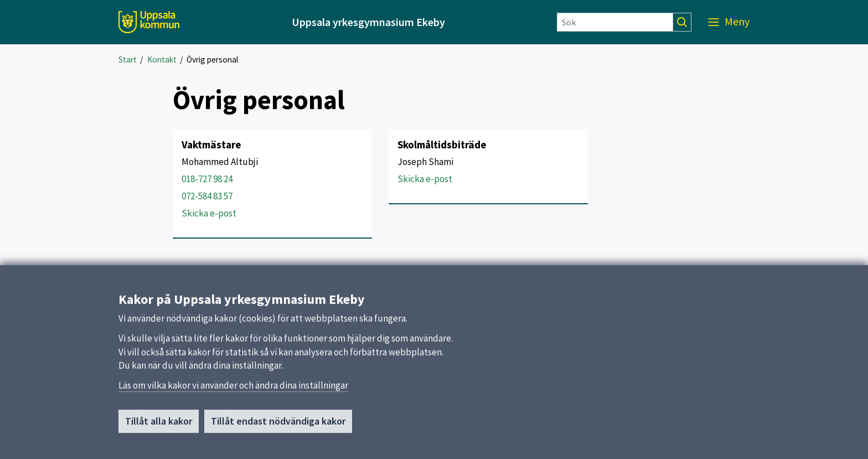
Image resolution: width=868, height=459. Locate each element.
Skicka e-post (209, 213)
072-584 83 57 (207, 196)
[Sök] (615, 22)
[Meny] (729, 22)
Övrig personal (212, 60)
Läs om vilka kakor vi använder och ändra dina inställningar (233, 390)
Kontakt (162, 60)
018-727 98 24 (207, 179)
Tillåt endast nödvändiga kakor (278, 426)
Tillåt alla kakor (159, 426)
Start (128, 60)
